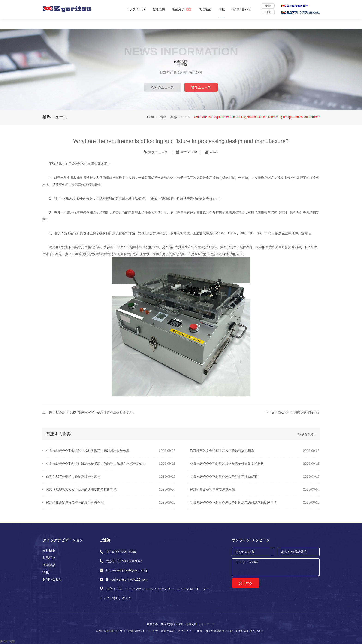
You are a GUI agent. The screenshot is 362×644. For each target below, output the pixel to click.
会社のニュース (163, 87)
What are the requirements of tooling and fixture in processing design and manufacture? (257, 117)
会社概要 (159, 9)
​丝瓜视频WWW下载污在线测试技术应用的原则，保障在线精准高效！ (96, 464)
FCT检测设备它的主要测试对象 (213, 489)
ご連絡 (105, 540)
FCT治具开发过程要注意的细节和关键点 (75, 502)
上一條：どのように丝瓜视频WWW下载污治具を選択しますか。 (89, 412)
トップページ (136, 9)
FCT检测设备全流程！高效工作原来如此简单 (222, 451)
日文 (268, 12)
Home (151, 117)
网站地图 (7, 641)
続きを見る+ (307, 434)
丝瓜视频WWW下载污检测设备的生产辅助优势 (224, 476)
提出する (246, 583)
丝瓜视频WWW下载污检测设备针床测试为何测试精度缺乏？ (233, 502)
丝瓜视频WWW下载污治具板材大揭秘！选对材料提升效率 (88, 451)
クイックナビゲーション (63, 540)
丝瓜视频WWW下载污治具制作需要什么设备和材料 (227, 464)
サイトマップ (207, 624)
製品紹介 (182, 9)
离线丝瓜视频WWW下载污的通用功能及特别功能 (81, 489)
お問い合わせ (241, 9)
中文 (268, 6)
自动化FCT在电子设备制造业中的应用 (73, 476)
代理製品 (205, 9)
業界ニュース (201, 87)
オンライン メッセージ (251, 540)
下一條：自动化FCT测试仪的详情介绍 (292, 412)
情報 (222, 9)
